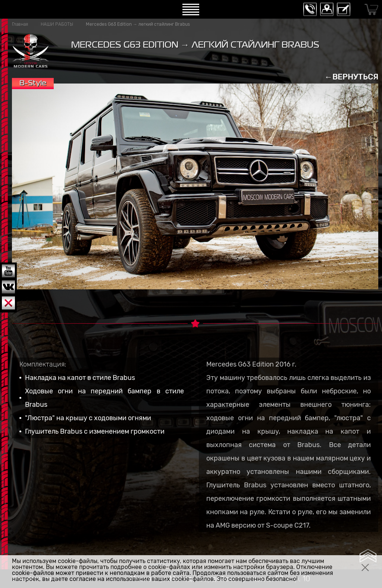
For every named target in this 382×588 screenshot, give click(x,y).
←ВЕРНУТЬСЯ (351, 77)
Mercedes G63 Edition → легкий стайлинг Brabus (138, 24)
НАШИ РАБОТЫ (57, 24)
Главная (20, 24)
